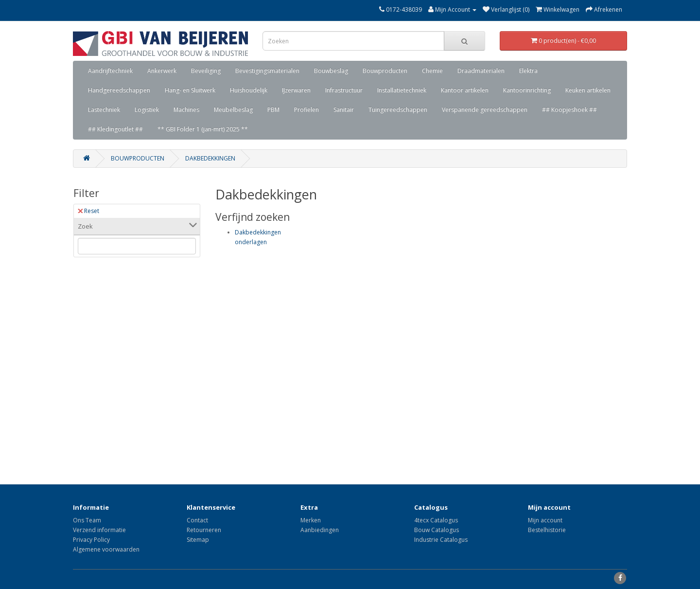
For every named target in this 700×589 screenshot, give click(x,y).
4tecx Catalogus (436, 520)
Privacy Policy (91, 540)
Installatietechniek (402, 90)
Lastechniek (104, 110)
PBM (273, 110)
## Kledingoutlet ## (115, 129)
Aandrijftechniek (110, 71)
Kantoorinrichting (527, 90)
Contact (197, 520)
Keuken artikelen (588, 90)
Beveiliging (206, 71)
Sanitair (344, 110)
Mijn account (545, 520)
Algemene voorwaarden (106, 549)
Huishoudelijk (249, 90)
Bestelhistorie (547, 530)
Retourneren (204, 530)
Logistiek (147, 110)
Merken (311, 520)
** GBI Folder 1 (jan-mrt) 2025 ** (203, 129)
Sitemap (198, 540)
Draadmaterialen (481, 71)
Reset (88, 211)
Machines (186, 110)
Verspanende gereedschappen (485, 110)
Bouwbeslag (331, 71)
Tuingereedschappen (398, 110)
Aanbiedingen (320, 530)
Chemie (432, 71)
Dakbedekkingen (210, 158)
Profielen (306, 110)
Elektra (528, 71)
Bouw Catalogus (437, 530)
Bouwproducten (385, 71)
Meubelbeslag (233, 110)
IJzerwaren (296, 90)
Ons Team (87, 520)
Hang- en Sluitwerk (190, 90)
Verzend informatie (99, 530)
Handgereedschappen (119, 90)
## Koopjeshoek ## (569, 110)
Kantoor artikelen (465, 90)
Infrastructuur (344, 90)
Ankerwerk (162, 71)
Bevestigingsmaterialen (267, 71)
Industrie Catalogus (441, 540)
